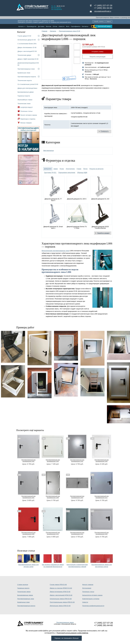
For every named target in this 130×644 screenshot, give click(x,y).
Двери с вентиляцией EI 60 (27, 51)
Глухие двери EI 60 (24, 36)
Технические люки (24, 104)
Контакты (85, 26)
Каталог (21, 26)
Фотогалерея (87, 588)
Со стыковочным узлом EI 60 (28, 84)
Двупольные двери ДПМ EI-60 (60, 606)
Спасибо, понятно (99, 21)
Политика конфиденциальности (93, 606)
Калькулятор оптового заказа (92, 595)
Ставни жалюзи (23, 585)
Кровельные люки (24, 73)
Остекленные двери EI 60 (27, 40)
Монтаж (48, 26)
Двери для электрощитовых (27, 88)
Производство (32, 26)
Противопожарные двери (65, 622)
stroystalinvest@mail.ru (103, 11)
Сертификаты (76, 26)
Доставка (41, 26)
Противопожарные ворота (27, 77)
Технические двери (24, 55)
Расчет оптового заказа (29, 115)
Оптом (55, 26)
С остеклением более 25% (27, 44)
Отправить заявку (97, 52)
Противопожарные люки (26, 69)
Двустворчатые (48, 151)
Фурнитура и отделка (28, 119)
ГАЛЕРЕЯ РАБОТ (27, 107)
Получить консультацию (97, 57)
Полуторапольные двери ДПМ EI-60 (62, 602)
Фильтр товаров (26, 123)
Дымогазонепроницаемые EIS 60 (28, 64)
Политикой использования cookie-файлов (72, 633)
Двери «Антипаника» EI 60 (27, 47)
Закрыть (109, 21)
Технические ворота (25, 80)
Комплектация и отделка (91, 599)
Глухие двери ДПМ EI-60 (58, 585)
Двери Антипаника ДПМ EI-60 (60, 592)
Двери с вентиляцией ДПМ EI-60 (61, 595)
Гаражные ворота (24, 96)
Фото (68, 26)
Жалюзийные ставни (25, 100)
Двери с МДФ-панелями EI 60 (28, 59)
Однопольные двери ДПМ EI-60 (61, 599)
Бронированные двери (26, 92)
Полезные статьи (26, 111)
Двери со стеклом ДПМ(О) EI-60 (61, 588)
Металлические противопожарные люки (55, 251)
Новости (62, 26)
